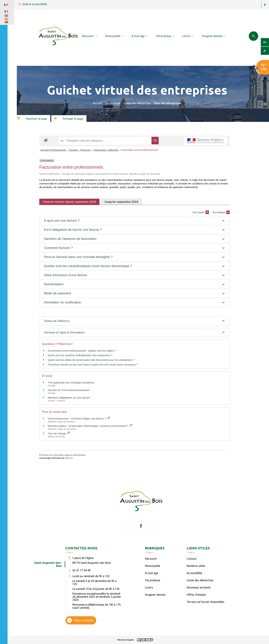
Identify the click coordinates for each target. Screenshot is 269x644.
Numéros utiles (196, 566)
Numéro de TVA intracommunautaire (69, 390)
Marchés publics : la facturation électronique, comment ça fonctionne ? (90, 426)
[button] (134, 221)
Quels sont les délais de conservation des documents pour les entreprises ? (91, 360)
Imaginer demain (155, 595)
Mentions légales (126, 640)
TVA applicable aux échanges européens (71, 383)
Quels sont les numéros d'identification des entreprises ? (80, 355)
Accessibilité (194, 573)
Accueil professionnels (54, 150)
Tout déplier (221, 212)
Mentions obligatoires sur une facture (69, 398)
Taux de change (59, 433)
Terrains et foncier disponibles (206, 602)
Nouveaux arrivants (199, 587)
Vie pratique (113, 103)
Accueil (97, 103)
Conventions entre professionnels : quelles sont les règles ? (82, 351)
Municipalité (153, 566)
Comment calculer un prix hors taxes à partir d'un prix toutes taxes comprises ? (93, 365)
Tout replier (201, 212)
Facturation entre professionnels (140, 150)
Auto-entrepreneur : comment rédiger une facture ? (79, 419)
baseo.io (69, 458)
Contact (192, 559)
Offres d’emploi (196, 595)
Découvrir (151, 559)
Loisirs (149, 587)
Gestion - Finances (80, 150)
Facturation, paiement (106, 150)
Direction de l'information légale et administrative (63, 455)
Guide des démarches (137, 103)
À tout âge (151, 573)
